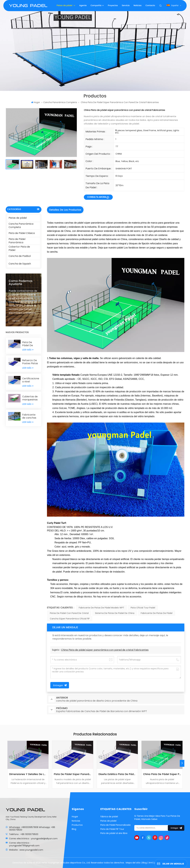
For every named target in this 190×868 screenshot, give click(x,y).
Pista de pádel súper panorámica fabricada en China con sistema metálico (73, 774)
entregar (176, 828)
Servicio (126, 5)
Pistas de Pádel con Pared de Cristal (69, 613)
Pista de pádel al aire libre (114, 833)
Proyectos (113, 5)
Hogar (36, 102)
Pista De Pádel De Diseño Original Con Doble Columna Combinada (30, 344)
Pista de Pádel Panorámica (17, 241)
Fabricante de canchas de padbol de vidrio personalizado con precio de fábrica (31, 416)
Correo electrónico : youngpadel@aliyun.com (33, 839)
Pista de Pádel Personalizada (115, 825)
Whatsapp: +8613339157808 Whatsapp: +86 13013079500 (32, 829)
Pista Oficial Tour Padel (143, 608)
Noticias (138, 5)
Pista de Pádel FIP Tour (112, 829)
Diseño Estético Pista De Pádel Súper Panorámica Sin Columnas (117, 774)
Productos (77, 825)
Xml (151, 863)
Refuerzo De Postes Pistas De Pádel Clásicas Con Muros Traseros (30, 362)
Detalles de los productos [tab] (65, 210)
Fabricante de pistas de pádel (157, 613)
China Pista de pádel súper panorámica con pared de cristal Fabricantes (105, 650)
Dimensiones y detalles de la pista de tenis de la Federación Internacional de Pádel (28, 774)
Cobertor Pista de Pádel (19, 249)
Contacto (150, 5)
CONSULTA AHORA (97, 197)
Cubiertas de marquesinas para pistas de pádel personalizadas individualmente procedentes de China (31, 398)
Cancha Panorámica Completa (60, 102)
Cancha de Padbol (20, 256)
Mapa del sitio (133, 863)
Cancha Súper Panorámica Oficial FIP (70, 619)
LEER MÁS (28, 350)
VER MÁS (16, 321)
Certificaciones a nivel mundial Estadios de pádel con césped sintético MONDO (31, 380)
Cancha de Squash (20, 264)
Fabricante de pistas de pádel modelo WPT (102, 608)
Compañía (96, 5)
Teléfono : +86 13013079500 (24, 834)
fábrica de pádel (109, 817)
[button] (182, 763)
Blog (74, 829)
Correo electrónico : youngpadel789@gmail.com (24, 844)
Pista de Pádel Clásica (22, 233)
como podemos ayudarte (21, 283)
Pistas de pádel (65, 5)
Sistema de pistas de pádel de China (115, 613)
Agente (83, 5)
